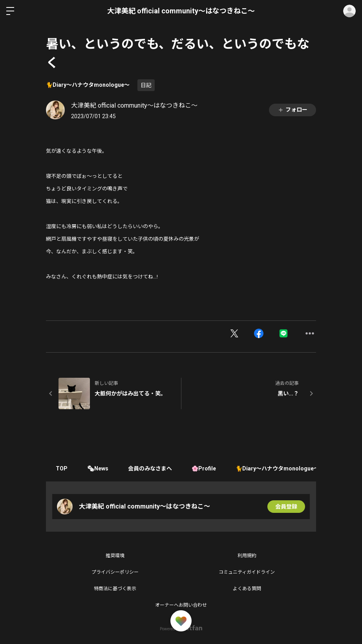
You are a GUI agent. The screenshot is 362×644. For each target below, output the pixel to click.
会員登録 (286, 507)
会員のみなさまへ (150, 468)
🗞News (98, 468)
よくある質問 (247, 589)
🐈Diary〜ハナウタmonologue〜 (88, 85)
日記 (146, 85)
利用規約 (247, 556)
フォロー (293, 110)
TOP (62, 468)
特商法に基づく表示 (115, 589)
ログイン (349, 11)
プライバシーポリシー (115, 572)
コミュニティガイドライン (247, 572)
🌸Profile (204, 468)
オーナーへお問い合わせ (181, 605)
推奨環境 (115, 556)
